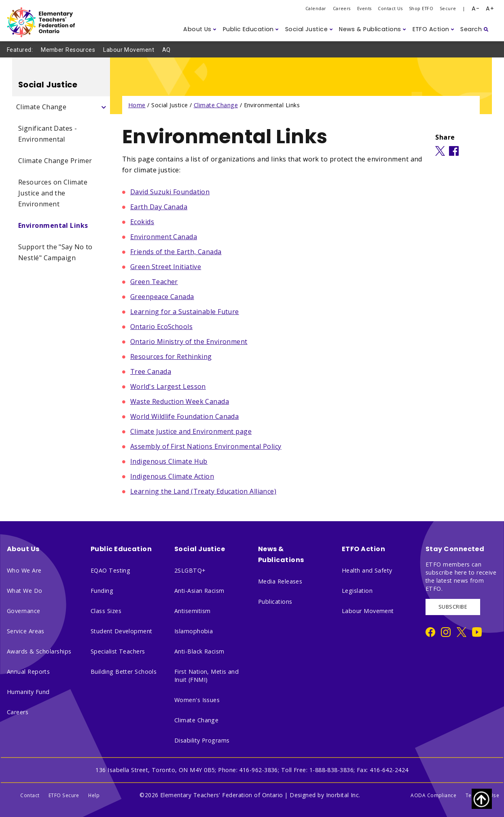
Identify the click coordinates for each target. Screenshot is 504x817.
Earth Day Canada (159, 207)
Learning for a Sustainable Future (185, 312)
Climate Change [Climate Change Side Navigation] (41, 107)
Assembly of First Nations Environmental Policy (206, 446)
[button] (200, 29)
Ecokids (142, 222)
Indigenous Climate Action (172, 476)
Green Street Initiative (166, 267)
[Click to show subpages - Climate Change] (104, 107)
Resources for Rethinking (171, 357)
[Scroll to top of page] (482, 799)
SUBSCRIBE (453, 607)
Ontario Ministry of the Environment (189, 342)
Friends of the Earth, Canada (176, 252)
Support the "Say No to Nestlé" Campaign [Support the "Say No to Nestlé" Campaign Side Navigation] (55, 252)
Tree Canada (151, 371)
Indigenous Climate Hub (169, 461)
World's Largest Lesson (168, 386)
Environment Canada (164, 237)
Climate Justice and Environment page (191, 431)
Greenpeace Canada (162, 297)
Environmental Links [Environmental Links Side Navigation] (53, 225)
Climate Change (216, 105)
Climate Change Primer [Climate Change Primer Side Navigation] (55, 161)
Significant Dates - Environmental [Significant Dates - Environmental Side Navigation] (48, 134)
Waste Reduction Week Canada (180, 401)
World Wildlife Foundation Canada (184, 416)
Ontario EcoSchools (161, 327)
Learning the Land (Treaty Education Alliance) (203, 491)
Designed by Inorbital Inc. (325, 795)
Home (137, 105)
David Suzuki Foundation (170, 192)
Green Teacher (154, 282)
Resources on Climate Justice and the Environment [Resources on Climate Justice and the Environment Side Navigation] (53, 193)
